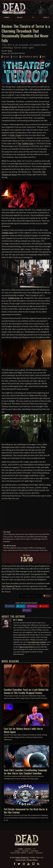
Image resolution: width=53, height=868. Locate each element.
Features (35, 851)
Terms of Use (20, 860)
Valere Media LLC (22, 857)
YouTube (44, 606)
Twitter (21, 606)
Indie (43, 57)
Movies (15, 57)
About (31, 853)
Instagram (32, 606)
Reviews (6, 57)
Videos (17, 851)
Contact (39, 853)
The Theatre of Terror (30, 57)
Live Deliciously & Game (37, 642)
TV (34, 849)
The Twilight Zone (26, 143)
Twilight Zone (8, 233)
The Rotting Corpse (18, 853)
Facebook (10, 606)
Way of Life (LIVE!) (27, 647)
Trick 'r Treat (15, 135)
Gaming (20, 849)
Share (47, 596)
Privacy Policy (32, 860)
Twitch (27, 610)
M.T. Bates (8, 51)
